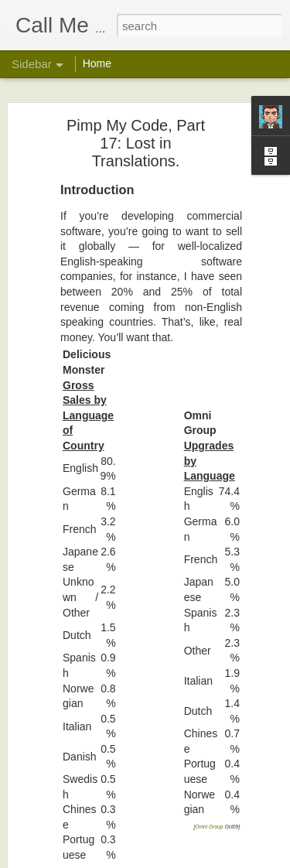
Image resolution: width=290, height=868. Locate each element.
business (239, 782)
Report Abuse (239, 859)
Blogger (194, 859)
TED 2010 (59, 651)
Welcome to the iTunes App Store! (108, 791)
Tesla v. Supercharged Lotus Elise (108, 825)
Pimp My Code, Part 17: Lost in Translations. (130, 721)
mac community (222, 795)
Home (97, 63)
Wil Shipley (222, 762)
